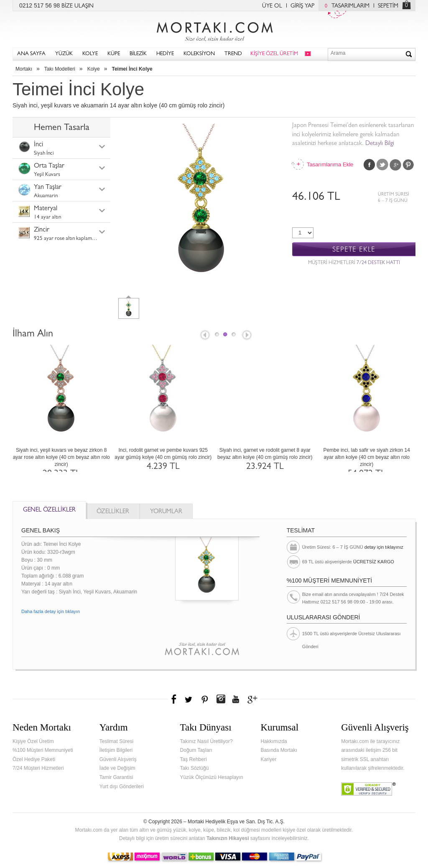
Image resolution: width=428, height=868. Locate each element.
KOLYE (90, 54)
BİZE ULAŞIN (78, 6)
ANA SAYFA (31, 54)
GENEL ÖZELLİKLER (49, 510)
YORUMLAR (166, 512)
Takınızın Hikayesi (228, 838)
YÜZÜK (64, 54)
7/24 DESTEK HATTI (378, 263)
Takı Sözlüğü (195, 768)
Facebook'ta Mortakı (174, 699)
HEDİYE (165, 54)
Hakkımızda (274, 741)
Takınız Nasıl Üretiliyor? (206, 741)
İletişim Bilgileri (116, 750)
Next (247, 336)
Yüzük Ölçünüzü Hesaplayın (212, 777)
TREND (233, 54)
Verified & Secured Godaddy (368, 789)
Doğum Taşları (196, 750)
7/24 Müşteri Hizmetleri (38, 768)
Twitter (382, 165)
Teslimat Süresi (116, 741)
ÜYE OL (272, 6)
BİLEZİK (138, 54)
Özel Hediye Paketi (34, 759)
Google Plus (395, 165)
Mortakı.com (214, 30)
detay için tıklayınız (384, 547)
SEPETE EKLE (354, 250)
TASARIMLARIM (345, 6)
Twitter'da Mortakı (189, 699)
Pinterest (408, 165)
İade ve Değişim (117, 768)
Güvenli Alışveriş (118, 759)
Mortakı (24, 69)
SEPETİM (388, 6)
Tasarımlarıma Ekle (330, 164)
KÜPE (114, 54)
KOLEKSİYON (199, 54)
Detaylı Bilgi (380, 144)
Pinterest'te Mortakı (204, 699)
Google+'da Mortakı (254, 699)
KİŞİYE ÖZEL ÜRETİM (274, 54)
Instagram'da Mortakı (221, 699)
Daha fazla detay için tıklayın (51, 611)
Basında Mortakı (279, 750)
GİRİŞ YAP (302, 6)
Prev (204, 336)
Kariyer (268, 759)
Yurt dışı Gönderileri (122, 787)
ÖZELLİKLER (113, 512)
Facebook (369, 165)
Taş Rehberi (194, 759)
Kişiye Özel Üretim (33, 741)
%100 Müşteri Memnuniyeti (43, 750)
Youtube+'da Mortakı (236, 699)
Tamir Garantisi (116, 777)
